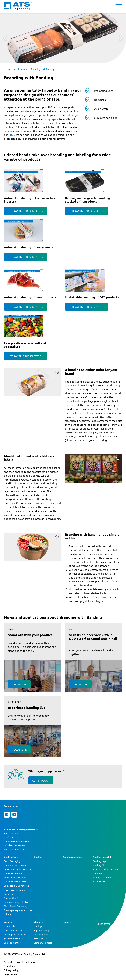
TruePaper (98, 873)
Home (7, 69)
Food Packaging (12, 861)
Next (121, 38)
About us (38, 922)
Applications (21, 69)
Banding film (99, 865)
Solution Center (12, 943)
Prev (5, 38)
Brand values (40, 939)
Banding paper (100, 861)
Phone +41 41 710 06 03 (16, 841)
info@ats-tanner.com (15, 845)
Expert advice (11, 926)
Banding (38, 857)
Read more (19, 684)
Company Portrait (43, 943)
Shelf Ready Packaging (16, 906)
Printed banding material (105, 869)
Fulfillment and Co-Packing (18, 869)
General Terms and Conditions (19, 962)
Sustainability (41, 934)
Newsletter (104, 924)
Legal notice (10, 974)
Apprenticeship (41, 930)
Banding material (102, 857)
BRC (11, 135)
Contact (67, 922)
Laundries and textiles (15, 865)
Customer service (13, 930)
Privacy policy (11, 970)
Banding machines (73, 857)
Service (8, 922)
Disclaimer (9, 966)
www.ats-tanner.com (15, 849)
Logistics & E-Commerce (16, 886)
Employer (38, 926)
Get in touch (41, 780)
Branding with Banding (43, 69)
